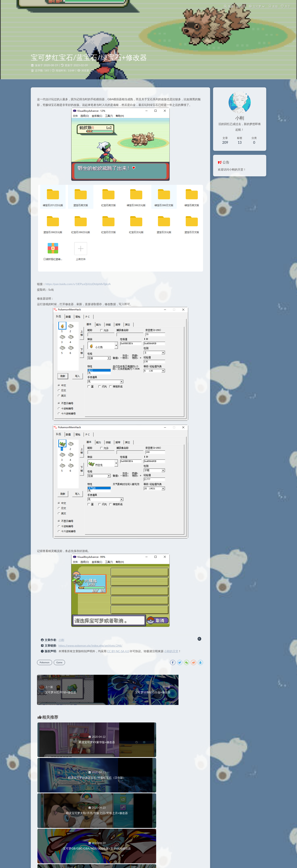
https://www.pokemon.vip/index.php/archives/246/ (92, 650)
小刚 (63, 644)
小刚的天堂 (173, 655)
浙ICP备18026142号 (149, 851)
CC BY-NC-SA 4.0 (120, 655)
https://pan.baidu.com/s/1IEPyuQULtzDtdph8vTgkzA (80, 288)
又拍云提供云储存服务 (150, 857)
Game (61, 667)
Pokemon (46, 667)
